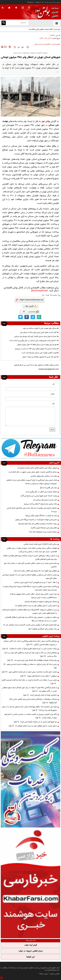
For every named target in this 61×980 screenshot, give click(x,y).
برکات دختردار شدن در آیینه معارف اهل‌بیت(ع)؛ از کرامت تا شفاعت (30, 649)
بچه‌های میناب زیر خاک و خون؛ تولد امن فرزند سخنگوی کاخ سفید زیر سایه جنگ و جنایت (31, 654)
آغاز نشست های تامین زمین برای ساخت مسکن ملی (38, 332)
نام (54, 384)
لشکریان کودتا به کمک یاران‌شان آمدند (40, 695)
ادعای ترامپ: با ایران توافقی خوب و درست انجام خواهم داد (36, 606)
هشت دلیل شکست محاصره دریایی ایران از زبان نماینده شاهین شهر (29, 672)
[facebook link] (27, 317)
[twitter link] (20, 317)
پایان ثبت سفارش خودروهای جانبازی (44, 476)
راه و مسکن (38, 44)
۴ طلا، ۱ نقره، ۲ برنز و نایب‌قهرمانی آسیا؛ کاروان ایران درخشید (35, 582)
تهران (47, 295)
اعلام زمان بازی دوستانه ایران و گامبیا (44, 528)
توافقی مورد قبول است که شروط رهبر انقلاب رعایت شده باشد (35, 571)
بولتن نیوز (46, 121)
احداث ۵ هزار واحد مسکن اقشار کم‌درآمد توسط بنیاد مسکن (35, 336)
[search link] (4, 23)
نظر (53, 404)
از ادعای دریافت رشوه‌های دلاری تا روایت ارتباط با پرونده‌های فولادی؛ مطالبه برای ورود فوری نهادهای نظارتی (30, 557)
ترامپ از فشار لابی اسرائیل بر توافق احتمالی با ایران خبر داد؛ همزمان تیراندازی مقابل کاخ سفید (30, 577)
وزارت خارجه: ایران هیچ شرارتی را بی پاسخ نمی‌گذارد (39, 496)
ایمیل (53, 394)
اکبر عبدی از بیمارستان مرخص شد (45, 500)
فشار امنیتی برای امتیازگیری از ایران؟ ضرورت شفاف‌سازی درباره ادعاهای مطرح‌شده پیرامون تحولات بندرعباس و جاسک (32, 482)
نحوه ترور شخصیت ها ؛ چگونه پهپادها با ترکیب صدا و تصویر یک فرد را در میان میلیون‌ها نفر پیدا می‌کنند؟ (29, 708)
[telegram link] (33, 317)
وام (43, 295)
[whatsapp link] (39, 317)
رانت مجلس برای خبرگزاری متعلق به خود (42, 629)
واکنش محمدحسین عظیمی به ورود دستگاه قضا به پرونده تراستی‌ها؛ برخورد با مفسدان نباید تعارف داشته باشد (30, 588)
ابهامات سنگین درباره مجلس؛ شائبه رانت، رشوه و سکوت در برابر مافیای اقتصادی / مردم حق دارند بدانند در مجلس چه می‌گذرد (32, 550)
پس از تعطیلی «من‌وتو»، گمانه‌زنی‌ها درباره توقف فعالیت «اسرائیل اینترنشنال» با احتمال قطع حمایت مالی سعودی (29, 611)
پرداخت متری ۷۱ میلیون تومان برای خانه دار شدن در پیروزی (36, 349)
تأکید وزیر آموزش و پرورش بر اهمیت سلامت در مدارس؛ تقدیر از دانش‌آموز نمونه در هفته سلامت (31, 716)
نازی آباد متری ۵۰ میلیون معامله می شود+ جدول (40, 357)
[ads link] (31, 448)
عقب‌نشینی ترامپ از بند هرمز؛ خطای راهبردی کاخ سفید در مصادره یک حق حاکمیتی (30, 565)
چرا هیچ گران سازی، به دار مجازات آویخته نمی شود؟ (35, 722)
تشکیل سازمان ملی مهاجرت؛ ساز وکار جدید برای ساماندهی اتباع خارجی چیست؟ (32, 510)
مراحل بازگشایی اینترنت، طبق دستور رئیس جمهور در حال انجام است (33, 472)
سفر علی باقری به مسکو (48, 488)
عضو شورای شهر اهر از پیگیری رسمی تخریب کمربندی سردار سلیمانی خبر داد (30, 625)
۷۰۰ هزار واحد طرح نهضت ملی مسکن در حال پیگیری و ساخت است (33, 341)
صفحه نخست (56, 44)
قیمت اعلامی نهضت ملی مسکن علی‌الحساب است (39, 353)
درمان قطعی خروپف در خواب (31, 951)
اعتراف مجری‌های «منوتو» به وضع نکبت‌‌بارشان (41, 602)
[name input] (30, 389)
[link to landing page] (46, 12)
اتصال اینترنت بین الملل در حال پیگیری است (41, 492)
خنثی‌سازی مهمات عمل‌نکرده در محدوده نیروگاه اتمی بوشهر (36, 520)
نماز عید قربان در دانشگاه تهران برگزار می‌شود (41, 516)
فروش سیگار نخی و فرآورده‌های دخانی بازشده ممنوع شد (37, 468)
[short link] (32, 300)
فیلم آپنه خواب (31, 945)
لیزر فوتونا (31, 957)
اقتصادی (47, 44)
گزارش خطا (31, 306)
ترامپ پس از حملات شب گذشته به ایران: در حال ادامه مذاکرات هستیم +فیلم (29, 682)
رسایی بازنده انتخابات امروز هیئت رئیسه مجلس (40, 544)
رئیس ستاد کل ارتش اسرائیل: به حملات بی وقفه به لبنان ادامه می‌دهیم (30, 666)
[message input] (30, 416)
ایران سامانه (43, 974)
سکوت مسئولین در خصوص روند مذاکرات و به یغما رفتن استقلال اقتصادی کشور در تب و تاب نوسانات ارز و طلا (31, 619)
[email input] (30, 399)
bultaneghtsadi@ (39, 291)
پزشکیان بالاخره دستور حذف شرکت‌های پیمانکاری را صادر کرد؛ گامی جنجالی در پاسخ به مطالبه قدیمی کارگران (30, 643)
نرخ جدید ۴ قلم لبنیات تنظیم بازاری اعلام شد (44, 29)
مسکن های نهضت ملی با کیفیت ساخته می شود (40, 328)
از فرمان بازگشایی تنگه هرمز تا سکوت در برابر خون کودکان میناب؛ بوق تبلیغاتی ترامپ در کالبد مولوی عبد (29, 689)
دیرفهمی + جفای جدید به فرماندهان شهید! (39, 676)
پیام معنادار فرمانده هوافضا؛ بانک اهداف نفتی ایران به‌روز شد (32, 660)
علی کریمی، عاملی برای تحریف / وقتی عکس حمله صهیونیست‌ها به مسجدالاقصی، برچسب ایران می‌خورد (33, 596)
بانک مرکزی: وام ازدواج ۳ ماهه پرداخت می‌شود (40, 504)
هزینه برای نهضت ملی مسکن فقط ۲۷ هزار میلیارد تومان (37, 345)
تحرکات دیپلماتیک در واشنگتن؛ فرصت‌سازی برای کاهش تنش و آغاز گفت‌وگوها (33, 701)
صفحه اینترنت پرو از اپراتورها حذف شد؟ (43, 532)
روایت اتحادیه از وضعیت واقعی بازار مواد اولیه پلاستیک (37, 524)
